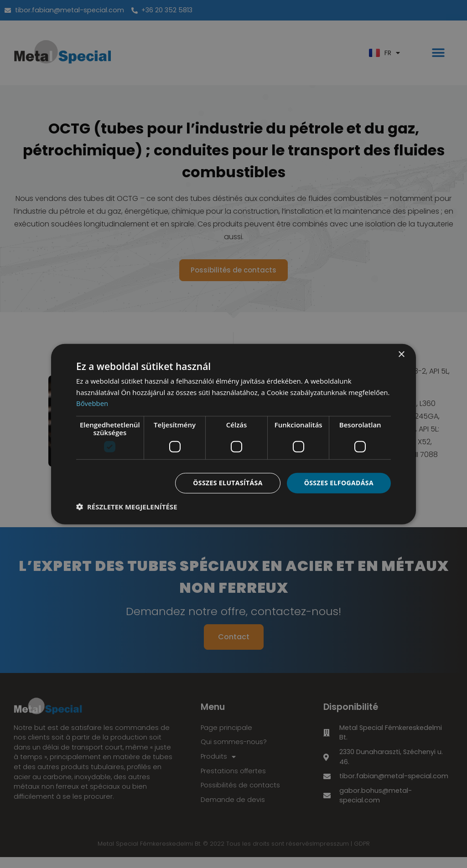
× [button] (401, 354)
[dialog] (233, 434)
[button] (127, 507)
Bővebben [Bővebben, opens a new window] (92, 403)
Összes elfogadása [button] (339, 483)
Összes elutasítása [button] (228, 483)
